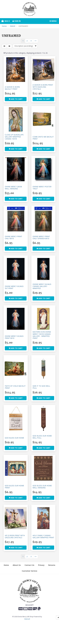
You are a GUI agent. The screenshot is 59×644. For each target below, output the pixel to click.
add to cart (16, 99)
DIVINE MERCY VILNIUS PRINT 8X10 (14, 337)
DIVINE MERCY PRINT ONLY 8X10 (14, 237)
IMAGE (13, 26)
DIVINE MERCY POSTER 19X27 (42, 188)
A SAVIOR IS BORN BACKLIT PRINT (12, 88)
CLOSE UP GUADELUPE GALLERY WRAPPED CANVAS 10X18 (14, 137)
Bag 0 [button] (6, 21)
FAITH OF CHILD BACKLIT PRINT (15, 387)
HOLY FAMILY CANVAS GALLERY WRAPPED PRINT (43, 536)
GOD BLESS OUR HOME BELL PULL (42, 437)
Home (4, 26)
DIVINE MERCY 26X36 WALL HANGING (13, 188)
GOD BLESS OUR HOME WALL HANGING (42, 487)
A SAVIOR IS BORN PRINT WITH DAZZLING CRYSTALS (43, 87)
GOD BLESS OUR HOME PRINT (14, 487)
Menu (53, 21)
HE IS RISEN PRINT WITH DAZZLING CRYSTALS (15, 536)
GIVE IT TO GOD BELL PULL (41, 387)
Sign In (17, 21)
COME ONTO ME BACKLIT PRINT (43, 138)
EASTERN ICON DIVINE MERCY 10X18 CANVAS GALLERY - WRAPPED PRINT (42, 335)
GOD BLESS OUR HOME (14, 438)
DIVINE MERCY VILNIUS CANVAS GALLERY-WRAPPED (42, 286)
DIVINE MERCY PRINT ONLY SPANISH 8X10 (41, 237)
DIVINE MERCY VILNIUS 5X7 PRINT (14, 287)
